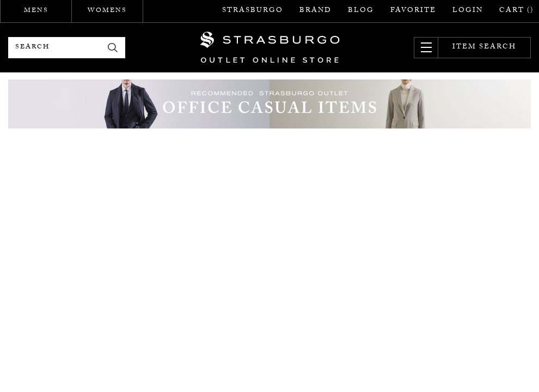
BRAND (316, 11)
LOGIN (468, 11)
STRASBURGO (253, 11)
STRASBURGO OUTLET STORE (270, 47)
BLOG (361, 11)
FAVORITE (413, 11)
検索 (113, 48)
